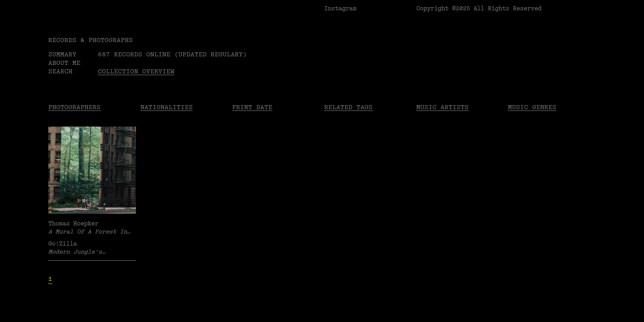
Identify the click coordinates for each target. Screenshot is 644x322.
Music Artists (443, 107)
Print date (252, 107)
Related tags (348, 107)
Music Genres (532, 107)
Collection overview (136, 71)
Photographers (74, 107)
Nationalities (167, 107)
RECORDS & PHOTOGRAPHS (91, 40)
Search (60, 71)
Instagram (340, 8)
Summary (62, 54)
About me (64, 63)
